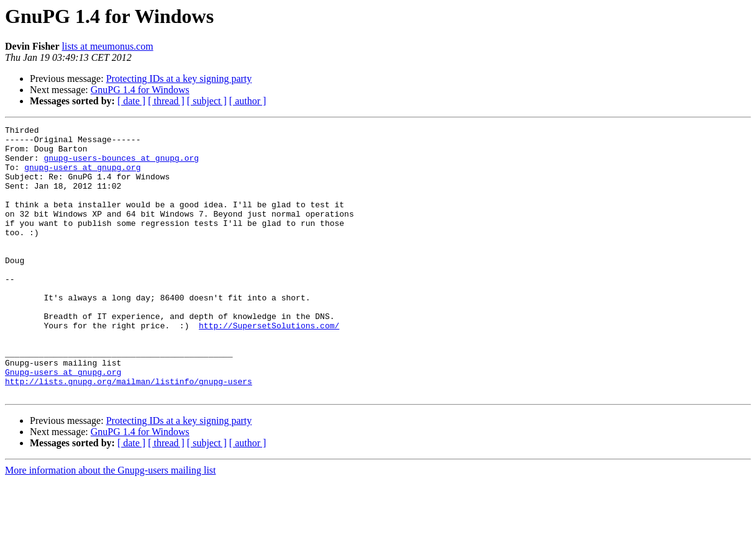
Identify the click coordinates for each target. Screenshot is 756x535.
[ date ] (131, 101)
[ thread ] (166, 101)
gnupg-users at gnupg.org (82, 176)
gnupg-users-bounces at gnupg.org (121, 165)
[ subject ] (207, 101)
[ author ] (248, 101)
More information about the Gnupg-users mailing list (111, 524)
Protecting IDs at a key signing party (179, 79)
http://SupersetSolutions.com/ (269, 366)
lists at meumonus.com (108, 46)
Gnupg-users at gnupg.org (63, 422)
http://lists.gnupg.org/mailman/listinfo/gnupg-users (129, 433)
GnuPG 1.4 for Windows (140, 90)
